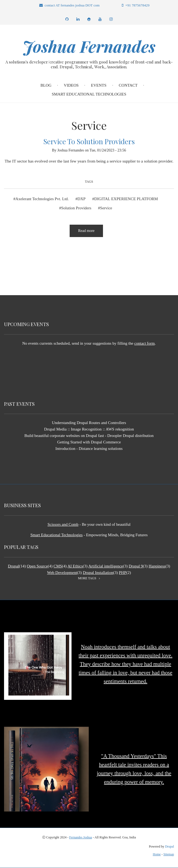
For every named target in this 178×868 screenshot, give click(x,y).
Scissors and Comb (63, 524)
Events (99, 85)
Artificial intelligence (106, 566)
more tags (87, 578)
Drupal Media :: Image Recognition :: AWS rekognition (89, 429)
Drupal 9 (136, 566)
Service (106, 208)
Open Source (37, 566)
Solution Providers (76, 208)
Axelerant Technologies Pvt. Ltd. (42, 199)
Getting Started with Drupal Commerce (89, 442)
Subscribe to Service (6, 258)
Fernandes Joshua (81, 837)
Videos (71, 85)
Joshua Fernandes (89, 46)
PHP (123, 572)
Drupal (13, 566)
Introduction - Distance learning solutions (89, 449)
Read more (90, 233)
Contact (128, 85)
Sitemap (169, 854)
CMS (58, 566)
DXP (81, 199)
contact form (144, 343)
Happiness (157, 566)
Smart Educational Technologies (89, 94)
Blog (46, 85)
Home (157, 854)
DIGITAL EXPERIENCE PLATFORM (126, 199)
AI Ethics (75, 566)
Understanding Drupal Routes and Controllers (89, 423)
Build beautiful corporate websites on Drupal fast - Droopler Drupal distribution (89, 436)
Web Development (62, 572)
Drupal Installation (98, 572)
